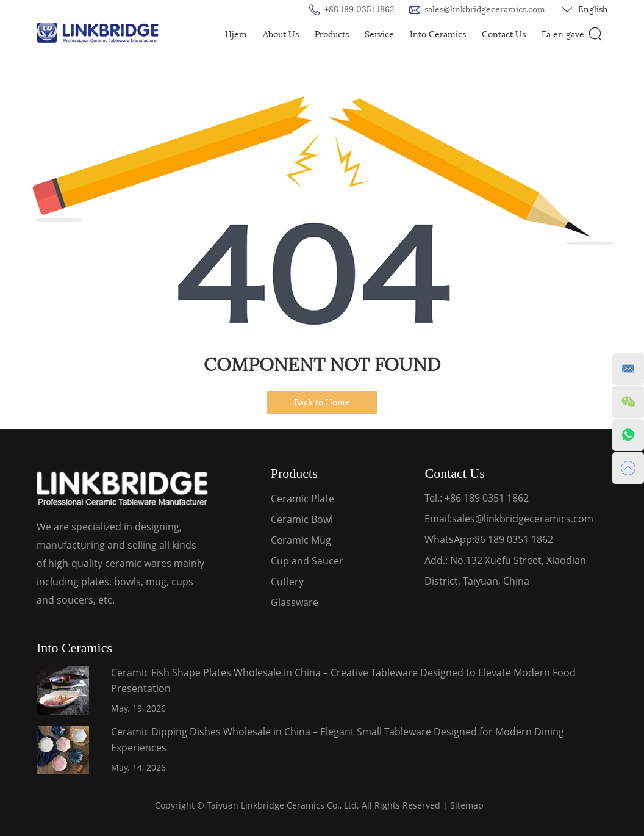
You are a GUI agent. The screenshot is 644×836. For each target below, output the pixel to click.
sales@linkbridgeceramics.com (485, 9)
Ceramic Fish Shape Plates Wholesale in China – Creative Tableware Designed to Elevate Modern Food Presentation (343, 680)
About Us (281, 34)
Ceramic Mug (301, 540)
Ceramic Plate (302, 499)
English (585, 10)
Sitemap (467, 805)
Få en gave (563, 34)
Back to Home (322, 402)
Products (332, 34)
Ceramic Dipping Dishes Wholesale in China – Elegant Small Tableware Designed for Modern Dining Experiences (338, 740)
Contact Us (504, 34)
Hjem (236, 34)
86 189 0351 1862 (514, 539)
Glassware (295, 602)
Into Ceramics (438, 34)
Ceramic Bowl (302, 519)
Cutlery (287, 582)
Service (379, 34)
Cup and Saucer (307, 561)
